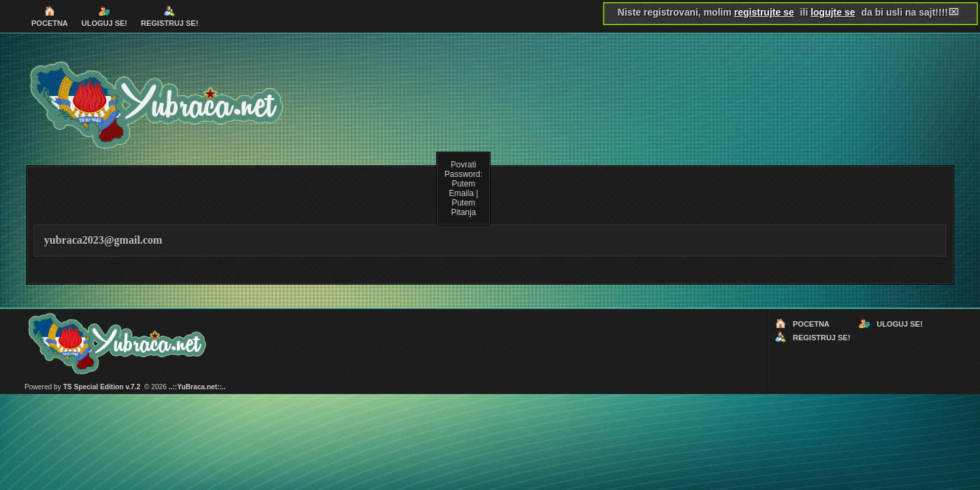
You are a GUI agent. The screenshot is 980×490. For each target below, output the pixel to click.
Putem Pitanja (464, 208)
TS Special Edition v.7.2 (102, 387)
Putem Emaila (462, 189)
